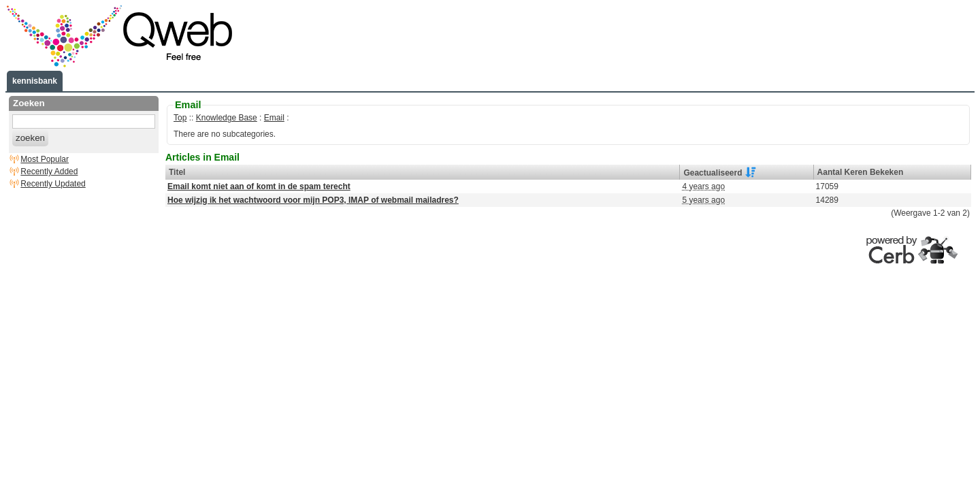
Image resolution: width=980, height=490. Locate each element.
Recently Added (49, 171)
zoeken (30, 138)
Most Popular (45, 159)
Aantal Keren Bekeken (861, 172)
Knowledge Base (227, 118)
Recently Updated (53, 184)
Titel (177, 172)
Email (274, 118)
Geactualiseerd (713, 172)
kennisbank (35, 81)
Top (180, 118)
